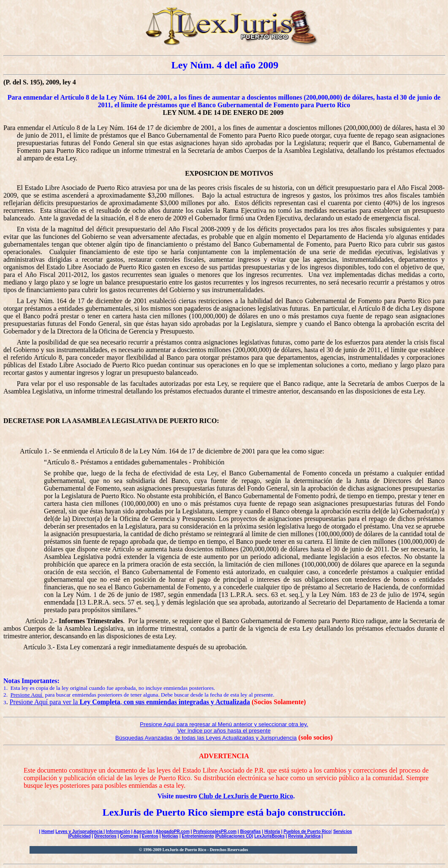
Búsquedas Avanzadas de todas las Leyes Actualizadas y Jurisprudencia (206, 738)
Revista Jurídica (304, 836)
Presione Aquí (27, 695)
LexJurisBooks (269, 836)
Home (47, 831)
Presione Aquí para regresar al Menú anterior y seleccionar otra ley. (224, 724)
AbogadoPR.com (173, 831)
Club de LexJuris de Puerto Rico (246, 796)
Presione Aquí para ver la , (130, 702)
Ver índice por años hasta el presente (224, 731)
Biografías (251, 831)
